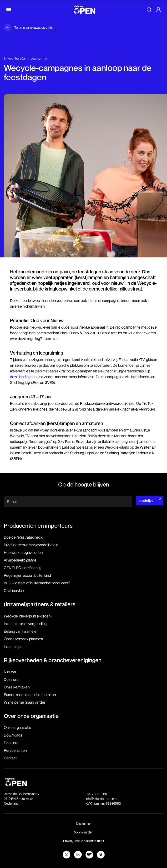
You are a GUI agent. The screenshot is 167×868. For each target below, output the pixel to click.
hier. (111, 436)
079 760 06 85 (96, 794)
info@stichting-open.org (103, 799)
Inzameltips (13, 647)
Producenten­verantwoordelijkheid (31, 545)
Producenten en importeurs (38, 526)
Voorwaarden (84, 832)
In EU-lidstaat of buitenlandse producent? (37, 583)
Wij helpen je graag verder (25, 702)
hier (55, 339)
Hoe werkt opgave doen (23, 552)
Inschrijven (147, 500)
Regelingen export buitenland (27, 575)
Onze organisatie (18, 728)
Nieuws (10, 672)
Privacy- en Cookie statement (84, 841)
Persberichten (15, 750)
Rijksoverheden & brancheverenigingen (53, 660)
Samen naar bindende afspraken (30, 695)
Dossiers (11, 679)
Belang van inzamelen (21, 631)
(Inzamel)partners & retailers (40, 604)
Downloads (13, 735)
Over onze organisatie (31, 716)
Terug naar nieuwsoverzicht (33, 28)
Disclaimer (83, 824)
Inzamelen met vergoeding (25, 624)
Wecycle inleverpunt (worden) (28, 616)
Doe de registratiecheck (23, 537)
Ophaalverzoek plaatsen (23, 639)
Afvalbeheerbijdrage (20, 560)
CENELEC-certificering (23, 568)
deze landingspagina (27, 377)
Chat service (14, 591)
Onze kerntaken (17, 687)
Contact (10, 758)
